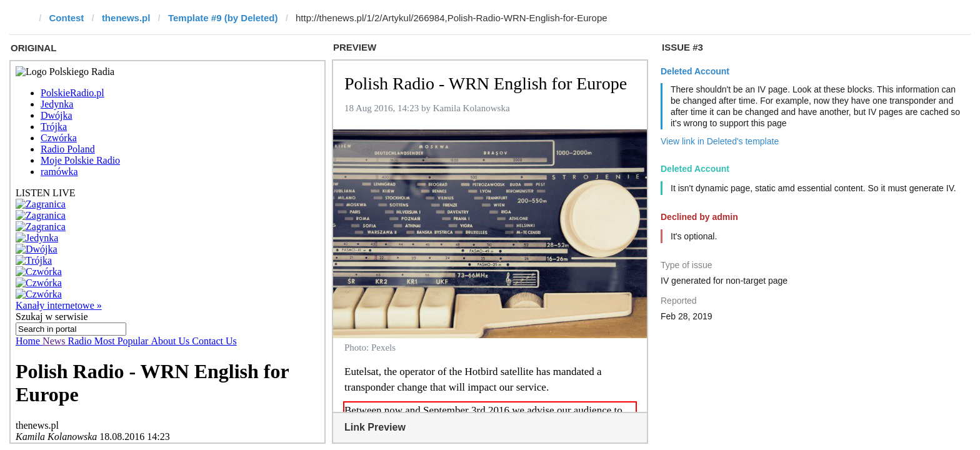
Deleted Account (695, 71)
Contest (67, 18)
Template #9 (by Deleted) (223, 18)
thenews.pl (126, 18)
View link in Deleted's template (720, 141)
